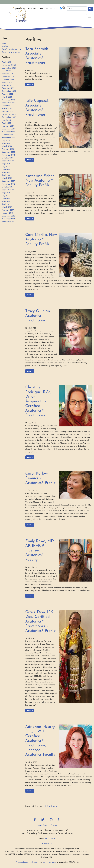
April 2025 (6, 62)
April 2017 (6, 204)
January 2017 (7, 213)
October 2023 (8, 80)
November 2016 (9, 219)
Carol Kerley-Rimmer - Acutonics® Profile (41, 478)
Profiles (5, 47)
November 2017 (8, 184)
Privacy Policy (42, 825)
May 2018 (6, 172)
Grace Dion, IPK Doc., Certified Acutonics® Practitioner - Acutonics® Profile (41, 622)
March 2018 (7, 178)
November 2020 (9, 114)
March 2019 (7, 146)
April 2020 (6, 123)
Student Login (52, 9)
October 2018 (8, 158)
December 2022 (9, 88)
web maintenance (49, 862)
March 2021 (7, 109)
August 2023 (7, 83)
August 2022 (7, 94)
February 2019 (8, 149)
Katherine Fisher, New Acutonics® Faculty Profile (40, 181)
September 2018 (9, 161)
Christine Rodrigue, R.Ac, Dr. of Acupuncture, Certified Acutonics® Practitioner (38, 401)
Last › (54, 806)
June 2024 (6, 71)
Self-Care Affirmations (11, 49)
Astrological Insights (11, 52)
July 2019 (6, 141)
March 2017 (7, 207)
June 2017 (6, 199)
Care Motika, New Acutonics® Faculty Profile (41, 240)
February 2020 (8, 126)
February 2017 (8, 210)
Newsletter (32, 9)
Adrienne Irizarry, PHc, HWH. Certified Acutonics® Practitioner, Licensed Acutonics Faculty (40, 741)
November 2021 (9, 100)
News (4, 44)
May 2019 (6, 143)
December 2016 (8, 216)
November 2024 (9, 65)
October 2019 (8, 135)
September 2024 (9, 68)
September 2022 (9, 91)
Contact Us (47, 844)
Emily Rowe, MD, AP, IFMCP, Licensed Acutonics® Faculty (40, 550)
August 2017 (7, 193)
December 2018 (8, 152)
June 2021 (6, 106)
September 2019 (9, 138)
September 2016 (9, 222)
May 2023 (6, 85)
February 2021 (8, 112)
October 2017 (8, 187)
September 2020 (9, 117)
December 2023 (9, 77)
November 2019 (9, 132)
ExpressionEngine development (27, 862)
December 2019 (8, 129)
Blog (41, 9)
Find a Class (20, 9)
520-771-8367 (50, 839)
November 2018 (8, 155)
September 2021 (9, 103)
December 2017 (8, 181)
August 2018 (7, 164)
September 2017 (9, 190)
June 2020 (6, 120)
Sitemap (54, 825)
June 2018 (6, 170)
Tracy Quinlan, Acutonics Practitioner (38, 316)
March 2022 (7, 97)
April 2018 (6, 175)
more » (30, 84)
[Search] (77, 8)
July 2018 (6, 167)
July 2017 (6, 196)
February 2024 (8, 74)
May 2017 (6, 201)
